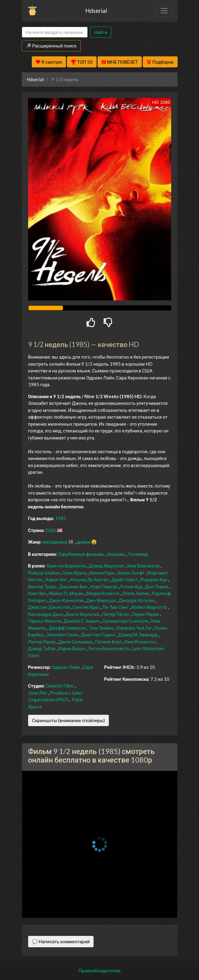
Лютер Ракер (42, 642)
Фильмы (117, 554)
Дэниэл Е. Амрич (82, 621)
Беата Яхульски (83, 614)
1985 (61, 518)
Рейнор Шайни (44, 573)
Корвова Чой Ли (135, 628)
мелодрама (55, 542)
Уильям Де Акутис (90, 579)
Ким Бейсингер (144, 566)
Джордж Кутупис (137, 600)
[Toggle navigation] (164, 11)
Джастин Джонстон (50, 607)
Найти (101, 32)
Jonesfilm (38, 693)
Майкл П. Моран (67, 593)
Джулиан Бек (74, 586)
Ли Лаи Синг (116, 607)
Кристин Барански (67, 566)
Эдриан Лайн (66, 667)
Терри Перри (146, 614)
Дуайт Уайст (125, 579)
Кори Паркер (104, 586)
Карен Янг (57, 579)
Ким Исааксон (140, 642)
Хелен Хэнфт (131, 573)
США (51, 530)
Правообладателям (100, 971)
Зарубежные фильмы (82, 554)
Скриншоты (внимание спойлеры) (69, 720)
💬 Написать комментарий (61, 941)
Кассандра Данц (46, 614)
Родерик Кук (154, 579)
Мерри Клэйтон (103, 593)
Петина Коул (109, 642)
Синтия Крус (87, 607)
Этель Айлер (136, 593)
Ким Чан (38, 593)
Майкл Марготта (150, 607)
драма (84, 542)
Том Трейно (102, 628)
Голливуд (138, 554)
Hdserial (96, 11)
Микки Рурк (102, 573)
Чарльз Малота (45, 621)
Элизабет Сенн (63, 635)
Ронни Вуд (132, 586)
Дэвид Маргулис (107, 566)
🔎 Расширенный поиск (51, 46)
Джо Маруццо (101, 600)
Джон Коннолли (67, 600)
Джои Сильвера (76, 642)
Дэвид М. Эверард (138, 635)
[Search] (55, 32)
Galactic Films (60, 686)
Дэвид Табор (42, 648)
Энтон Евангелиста (109, 648)
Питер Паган (116, 614)
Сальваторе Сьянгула (126, 621)
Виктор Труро (43, 586)
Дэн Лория (157, 586)
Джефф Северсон (68, 628)
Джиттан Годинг (99, 635)
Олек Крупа (75, 573)
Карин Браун (72, 648)
